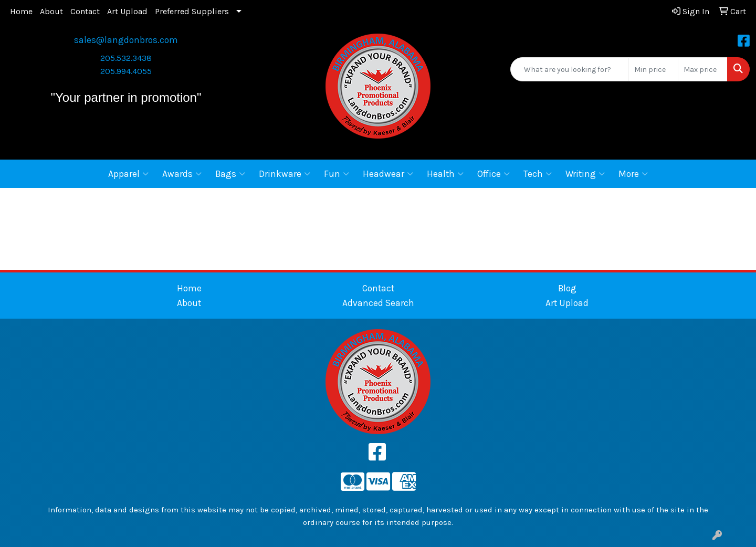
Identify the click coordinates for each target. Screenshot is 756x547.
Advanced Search (378, 303)
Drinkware (285, 174)
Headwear (388, 174)
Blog (567, 288)
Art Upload (127, 11)
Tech (538, 174)
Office (493, 174)
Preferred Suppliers (192, 11)
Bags (230, 174)
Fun (337, 174)
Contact (85, 11)
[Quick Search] (570, 69)
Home (21, 11)
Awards (182, 174)
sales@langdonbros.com (126, 40)
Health (445, 174)
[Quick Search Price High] (703, 69)
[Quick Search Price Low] (653, 69)
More (633, 174)
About (51, 11)
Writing (585, 174)
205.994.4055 (126, 71)
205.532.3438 (126, 58)
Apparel (128, 174)
